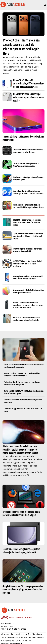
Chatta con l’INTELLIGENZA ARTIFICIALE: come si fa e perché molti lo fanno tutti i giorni (24, 392)
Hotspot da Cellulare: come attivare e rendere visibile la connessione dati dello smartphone (22, 375)
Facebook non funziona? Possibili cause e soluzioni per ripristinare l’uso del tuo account (28, 192)
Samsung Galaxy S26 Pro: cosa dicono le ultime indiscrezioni (23, 138)
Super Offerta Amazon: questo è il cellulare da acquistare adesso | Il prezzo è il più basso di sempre (28, 236)
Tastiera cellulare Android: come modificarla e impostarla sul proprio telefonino (28, 151)
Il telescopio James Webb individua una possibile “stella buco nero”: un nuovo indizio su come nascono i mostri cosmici (20, 450)
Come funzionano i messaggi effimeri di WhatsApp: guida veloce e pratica (26, 165)
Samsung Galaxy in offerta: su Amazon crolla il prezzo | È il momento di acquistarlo (28, 278)
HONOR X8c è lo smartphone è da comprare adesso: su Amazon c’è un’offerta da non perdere (27, 222)
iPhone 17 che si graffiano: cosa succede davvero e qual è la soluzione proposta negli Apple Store (21, 47)
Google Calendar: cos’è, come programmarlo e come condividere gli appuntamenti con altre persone (23, 590)
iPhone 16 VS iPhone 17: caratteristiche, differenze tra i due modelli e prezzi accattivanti (29, 84)
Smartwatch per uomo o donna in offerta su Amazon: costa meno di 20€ (27, 250)
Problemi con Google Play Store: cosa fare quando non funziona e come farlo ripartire (22, 383)
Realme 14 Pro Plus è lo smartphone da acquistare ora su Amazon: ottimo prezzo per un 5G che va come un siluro (28, 305)
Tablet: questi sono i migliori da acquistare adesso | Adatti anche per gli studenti (21, 551)
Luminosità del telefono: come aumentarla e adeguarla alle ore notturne (23, 401)
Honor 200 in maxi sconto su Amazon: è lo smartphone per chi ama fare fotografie (27, 319)
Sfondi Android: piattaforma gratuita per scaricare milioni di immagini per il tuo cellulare (28, 206)
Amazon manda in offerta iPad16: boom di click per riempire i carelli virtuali (28, 291)
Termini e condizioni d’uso (14, 629)
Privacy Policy (8, 626)
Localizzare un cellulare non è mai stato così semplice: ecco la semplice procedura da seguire (24, 366)
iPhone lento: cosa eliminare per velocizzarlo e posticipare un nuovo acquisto (29, 97)
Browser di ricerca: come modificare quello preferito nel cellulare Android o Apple (21, 513)
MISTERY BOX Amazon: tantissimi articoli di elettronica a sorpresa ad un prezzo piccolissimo (27, 264)
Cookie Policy (8, 624)
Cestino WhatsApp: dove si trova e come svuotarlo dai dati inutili (23, 410)
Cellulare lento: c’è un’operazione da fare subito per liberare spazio (29, 179)
